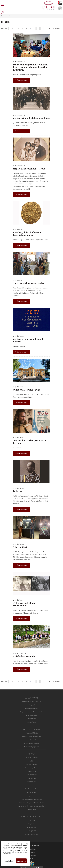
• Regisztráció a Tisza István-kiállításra (31, 712)
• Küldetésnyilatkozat (31, 768)
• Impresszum (31, 796)
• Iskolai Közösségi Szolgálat (31, 701)
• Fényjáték (32, 705)
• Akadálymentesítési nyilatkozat (31, 799)
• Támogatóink (32, 831)
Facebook (33, 849)
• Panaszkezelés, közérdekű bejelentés (32, 803)
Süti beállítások (9, 861)
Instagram (33, 856)
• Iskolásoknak (31, 740)
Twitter (32, 859)
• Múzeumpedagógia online (31, 747)
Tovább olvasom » (21, 80)
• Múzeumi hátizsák (31, 708)
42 (50, 28)
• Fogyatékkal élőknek (32, 743)
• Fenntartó (32, 820)
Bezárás (27, 845)
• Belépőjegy (32, 722)
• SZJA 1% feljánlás (32, 834)
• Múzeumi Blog (32, 782)
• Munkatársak (31, 771)
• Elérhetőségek (32, 715)
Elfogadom (21, 861)
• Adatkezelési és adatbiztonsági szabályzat (31, 806)
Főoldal (3, 16)
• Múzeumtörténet (32, 764)
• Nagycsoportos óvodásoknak (32, 736)
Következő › (57, 28)
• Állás (31, 761)
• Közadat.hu (32, 810)
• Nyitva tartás (31, 719)
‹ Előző (12, 28)
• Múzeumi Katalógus (31, 758)
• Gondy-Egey (32, 792)
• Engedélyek (32, 827)
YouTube (33, 852)
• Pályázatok (32, 824)
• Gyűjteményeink (31, 775)
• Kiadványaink (31, 778)
